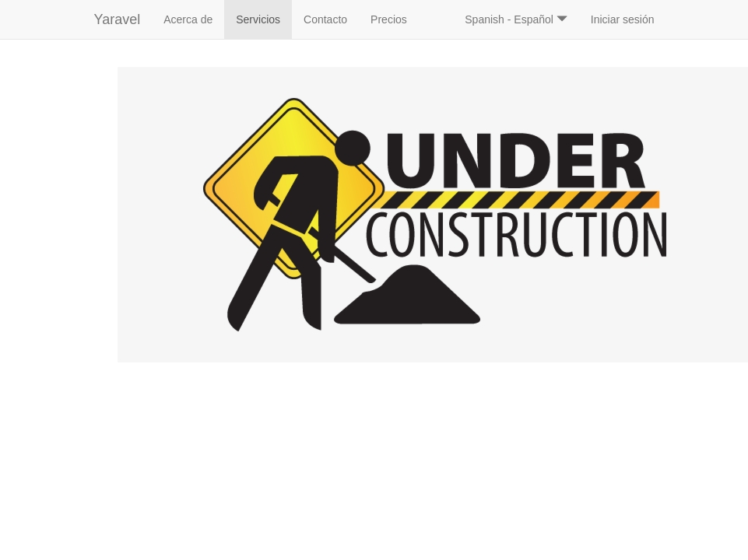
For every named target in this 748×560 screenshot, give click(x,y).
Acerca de (188, 19)
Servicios (264, 18)
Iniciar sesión (623, 19)
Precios (389, 19)
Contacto (325, 19)
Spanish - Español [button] (516, 19)
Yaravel (118, 19)
